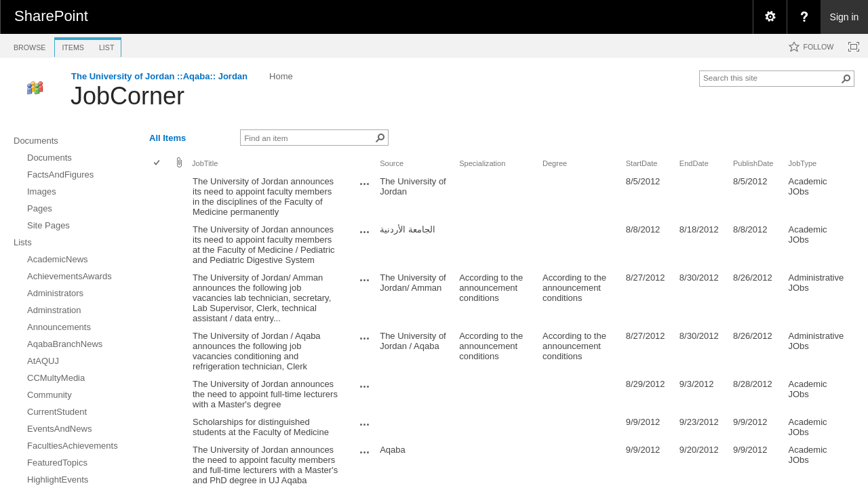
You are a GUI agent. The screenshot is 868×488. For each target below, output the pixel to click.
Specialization (482, 163)
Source (392, 163)
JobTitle (205, 163)
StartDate (642, 163)
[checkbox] (158, 164)
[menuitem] (770, 17)
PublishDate (753, 163)
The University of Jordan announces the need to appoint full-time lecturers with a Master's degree (265, 394)
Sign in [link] (845, 17)
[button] (846, 79)
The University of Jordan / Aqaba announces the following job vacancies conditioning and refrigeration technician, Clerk (257, 351)
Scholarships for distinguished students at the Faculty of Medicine (261, 427)
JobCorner (127, 96)
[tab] (29, 45)
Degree (555, 163)
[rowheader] (160, 197)
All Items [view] (167, 138)
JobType (802, 163)
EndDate (694, 163)
